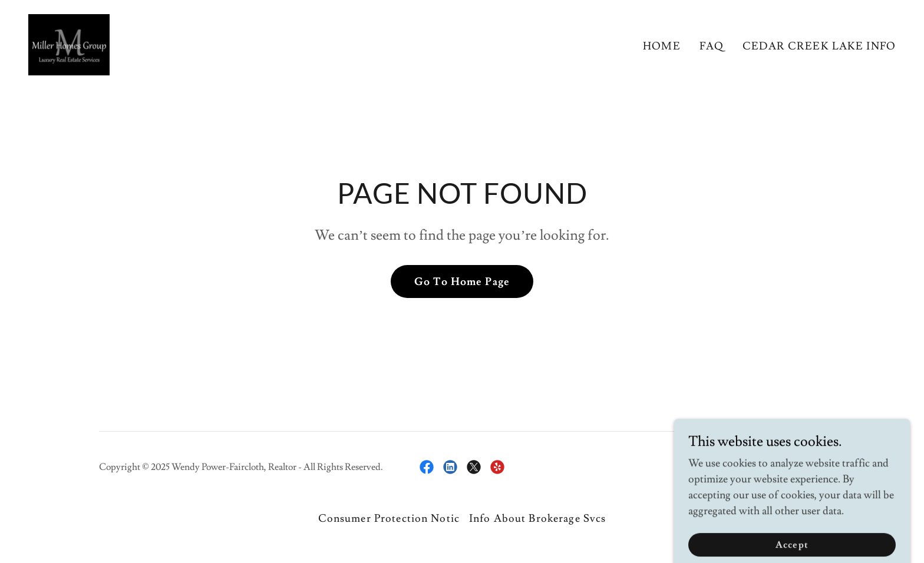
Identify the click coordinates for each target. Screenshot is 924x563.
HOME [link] (662, 46)
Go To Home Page (462, 282)
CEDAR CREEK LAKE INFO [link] (819, 46)
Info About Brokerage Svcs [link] (537, 519)
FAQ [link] (712, 46)
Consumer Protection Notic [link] (389, 519)
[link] (69, 42)
